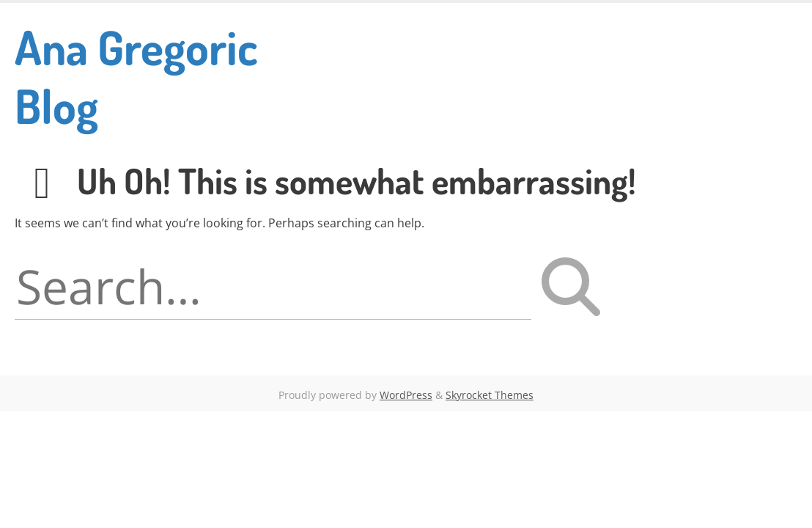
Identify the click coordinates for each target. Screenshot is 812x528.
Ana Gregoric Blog (136, 76)
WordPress (406, 395)
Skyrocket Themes (490, 395)
